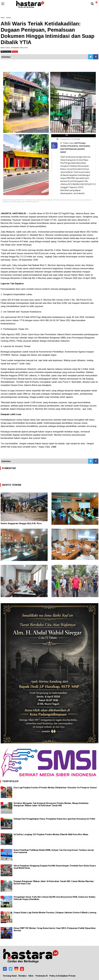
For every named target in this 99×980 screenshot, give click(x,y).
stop (15, 52)
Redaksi (22, 976)
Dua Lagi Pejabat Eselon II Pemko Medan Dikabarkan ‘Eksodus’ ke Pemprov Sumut (55, 788)
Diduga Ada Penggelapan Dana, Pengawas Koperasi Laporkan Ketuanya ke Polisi (54, 819)
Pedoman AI (42, 976)
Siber (31, 976)
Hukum (8, 18)
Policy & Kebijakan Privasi (62, 976)
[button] (96, 1)
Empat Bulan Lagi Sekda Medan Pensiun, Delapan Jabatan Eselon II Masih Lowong (55, 913)
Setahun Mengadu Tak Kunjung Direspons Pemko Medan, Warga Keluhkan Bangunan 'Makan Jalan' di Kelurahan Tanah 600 (51, 804)
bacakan (6, 52)
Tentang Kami (10, 976)
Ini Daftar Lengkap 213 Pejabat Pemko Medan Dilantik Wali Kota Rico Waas (51, 834)
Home (3, 18)
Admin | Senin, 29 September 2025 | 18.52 (14, 48)
